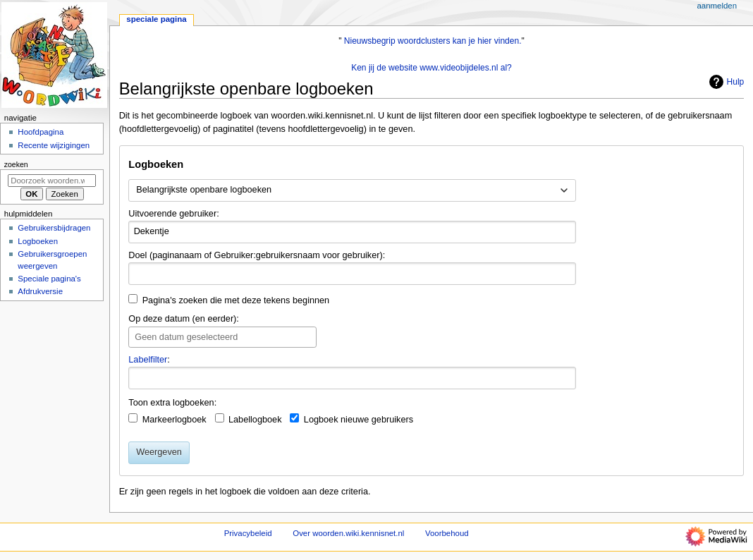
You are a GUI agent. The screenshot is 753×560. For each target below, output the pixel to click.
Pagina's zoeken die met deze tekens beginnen (236, 300)
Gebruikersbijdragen (54, 228)
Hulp (725, 82)
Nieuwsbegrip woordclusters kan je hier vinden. (433, 41)
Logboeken (38, 241)
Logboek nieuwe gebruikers (359, 420)
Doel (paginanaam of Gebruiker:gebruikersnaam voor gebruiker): (257, 255)
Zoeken (16, 164)
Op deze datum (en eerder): (184, 319)
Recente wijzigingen (54, 145)
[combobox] (352, 190)
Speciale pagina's (49, 279)
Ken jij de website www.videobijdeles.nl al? (431, 68)
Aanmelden (717, 6)
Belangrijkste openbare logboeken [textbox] (204, 190)
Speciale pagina (156, 19)
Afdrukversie (40, 291)
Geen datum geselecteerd (186, 337)
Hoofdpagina (41, 132)
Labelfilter (148, 360)
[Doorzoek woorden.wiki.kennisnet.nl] (52, 181)
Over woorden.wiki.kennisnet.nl (348, 533)
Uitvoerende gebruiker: (173, 214)
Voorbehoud (447, 533)
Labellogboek (255, 420)
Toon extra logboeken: (172, 403)
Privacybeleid (248, 533)
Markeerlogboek (175, 420)
